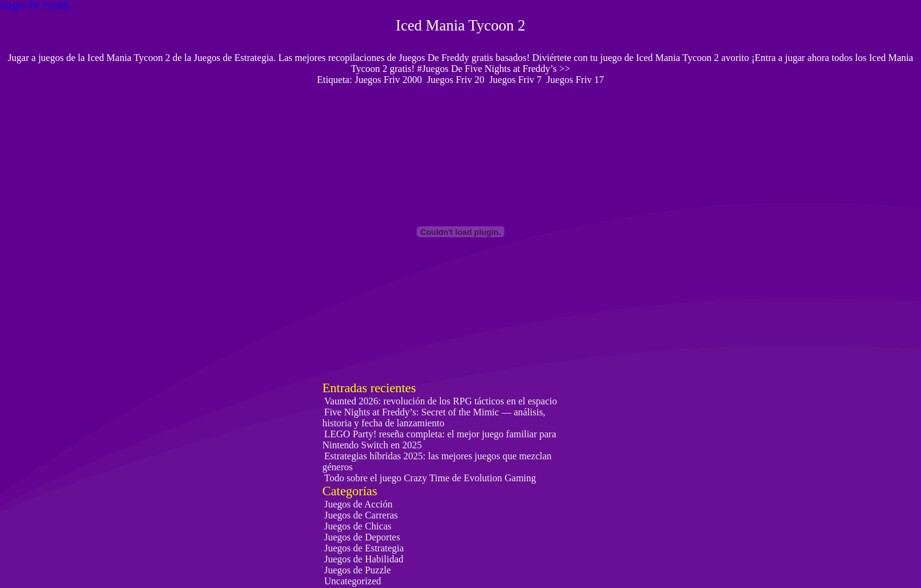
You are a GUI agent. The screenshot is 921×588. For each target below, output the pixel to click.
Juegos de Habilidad (364, 559)
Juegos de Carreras (361, 515)
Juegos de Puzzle (358, 570)
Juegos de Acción (359, 504)
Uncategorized (353, 581)
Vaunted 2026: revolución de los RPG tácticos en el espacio (441, 401)
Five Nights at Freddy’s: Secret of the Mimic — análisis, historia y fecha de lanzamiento (434, 418)
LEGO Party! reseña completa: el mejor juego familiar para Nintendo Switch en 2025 (439, 439)
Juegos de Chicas (358, 526)
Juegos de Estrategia (364, 548)
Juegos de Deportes (362, 537)
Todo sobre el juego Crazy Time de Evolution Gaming (430, 478)
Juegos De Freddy (35, 5)
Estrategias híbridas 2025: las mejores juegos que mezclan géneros (437, 461)
